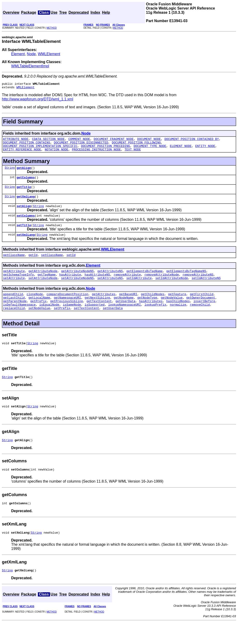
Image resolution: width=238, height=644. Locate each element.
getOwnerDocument (201, 311)
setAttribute (14, 290)
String (10, 172)
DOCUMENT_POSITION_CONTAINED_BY (192, 141)
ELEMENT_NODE (181, 149)
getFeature (177, 307)
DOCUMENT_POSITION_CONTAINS (27, 145)
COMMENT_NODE (79, 141)
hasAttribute (70, 286)
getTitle (24, 193)
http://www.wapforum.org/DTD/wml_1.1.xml (38, 101)
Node (31, 54)
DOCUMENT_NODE (149, 141)
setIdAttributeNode (172, 290)
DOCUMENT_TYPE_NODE (150, 149)
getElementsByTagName (144, 282)
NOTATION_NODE (56, 153)
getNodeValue (172, 311)
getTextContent (99, 316)
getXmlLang (26, 203)
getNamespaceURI (67, 311)
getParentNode (15, 316)
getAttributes (104, 307)
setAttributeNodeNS (77, 290)
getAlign (24, 173)
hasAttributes (151, 316)
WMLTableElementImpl (30, 66)
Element (18, 54)
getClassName (14, 265)
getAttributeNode (43, 282)
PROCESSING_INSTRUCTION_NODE (96, 153)
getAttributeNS (110, 282)
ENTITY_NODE (205, 149)
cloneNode (35, 307)
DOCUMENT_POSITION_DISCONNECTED (81, 145)
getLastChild (14, 311)
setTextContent (86, 324)
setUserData (113, 324)
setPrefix (62, 324)
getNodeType (147, 311)
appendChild (13, 307)
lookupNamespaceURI (124, 320)
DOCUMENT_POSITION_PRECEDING (105, 149)
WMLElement (49, 54)
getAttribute (14, 282)
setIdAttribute (139, 290)
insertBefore (204, 316)
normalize (178, 320)
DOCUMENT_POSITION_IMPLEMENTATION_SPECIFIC (40, 149)
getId (33, 265)
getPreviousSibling (66, 316)
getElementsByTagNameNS (186, 282)
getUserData (126, 316)
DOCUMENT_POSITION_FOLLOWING (136, 145)
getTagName (46, 286)
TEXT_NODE (133, 153)
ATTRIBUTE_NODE (16, 141)
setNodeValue (39, 324)
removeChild (200, 320)
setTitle (24, 234)
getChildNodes (153, 307)
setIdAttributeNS (206, 290)
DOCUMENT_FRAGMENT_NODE (114, 141)
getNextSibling (97, 311)
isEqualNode (49, 320)
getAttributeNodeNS (77, 282)
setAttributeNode (43, 290)
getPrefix (38, 316)
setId (71, 265)
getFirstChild (202, 307)
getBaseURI (128, 307)
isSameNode (72, 320)
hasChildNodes (178, 316)
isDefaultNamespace (19, 320)
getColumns (26, 183)
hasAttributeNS (97, 286)
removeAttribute (127, 286)
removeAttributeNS (198, 286)
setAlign (24, 214)
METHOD (52, 28)
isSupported (95, 320)
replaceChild (14, 324)
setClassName (52, 265)
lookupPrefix (155, 320)
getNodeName (124, 311)
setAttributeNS (110, 290)
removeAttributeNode (162, 286)
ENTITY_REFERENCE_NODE (22, 153)
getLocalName (39, 311)
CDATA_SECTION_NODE (48, 141)
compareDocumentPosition (67, 307)
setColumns (26, 224)
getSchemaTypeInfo (18, 286)
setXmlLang (26, 244)
